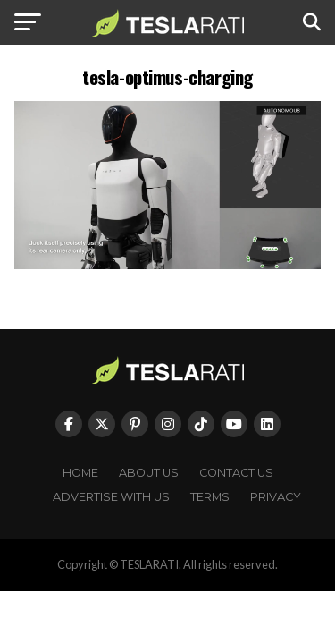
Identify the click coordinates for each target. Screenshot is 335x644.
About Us (149, 473)
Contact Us (236, 473)
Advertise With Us (111, 497)
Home (80, 473)
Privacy (276, 497)
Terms (210, 497)
